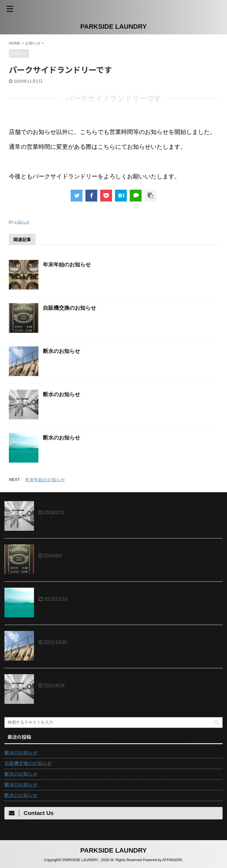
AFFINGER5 (172, 860)
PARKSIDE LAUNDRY (114, 27)
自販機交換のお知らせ (69, 308)
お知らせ (22, 222)
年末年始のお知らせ (67, 265)
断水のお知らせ (61, 351)
